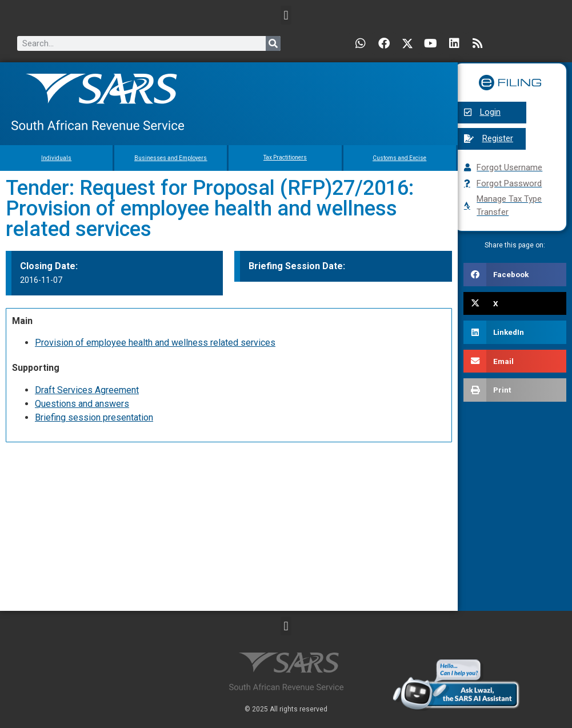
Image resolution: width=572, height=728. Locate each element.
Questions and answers (82, 404)
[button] (286, 15)
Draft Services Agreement (87, 390)
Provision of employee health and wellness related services (155, 343)
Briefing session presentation (94, 417)
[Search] (273, 43)
